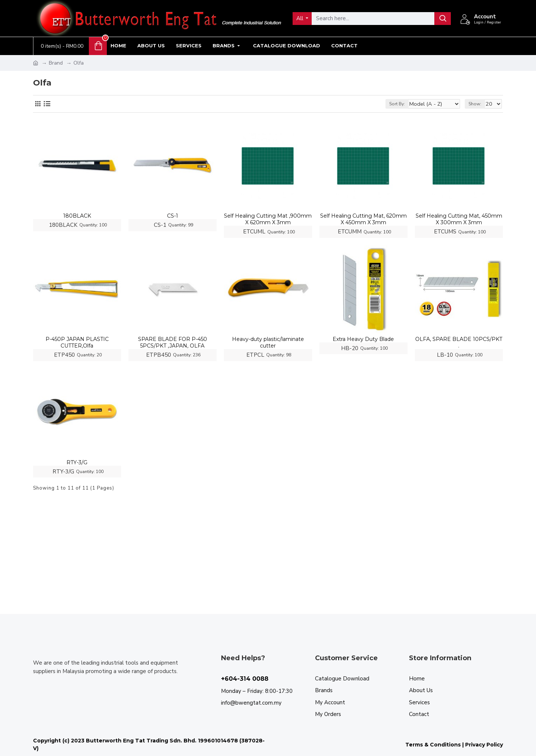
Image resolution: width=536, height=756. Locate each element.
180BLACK (77, 216)
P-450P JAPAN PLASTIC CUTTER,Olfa (77, 342)
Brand (56, 63)
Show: (477, 104)
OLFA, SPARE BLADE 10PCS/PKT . (459, 342)
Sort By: (406, 104)
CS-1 (173, 216)
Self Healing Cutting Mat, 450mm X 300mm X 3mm (459, 219)
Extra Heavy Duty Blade (363, 339)
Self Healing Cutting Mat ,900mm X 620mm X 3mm (268, 219)
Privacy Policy (484, 745)
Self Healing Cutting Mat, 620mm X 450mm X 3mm (363, 219)
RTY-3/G (77, 462)
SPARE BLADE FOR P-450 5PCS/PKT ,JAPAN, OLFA (173, 342)
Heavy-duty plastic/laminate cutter (268, 342)
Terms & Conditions (433, 745)
